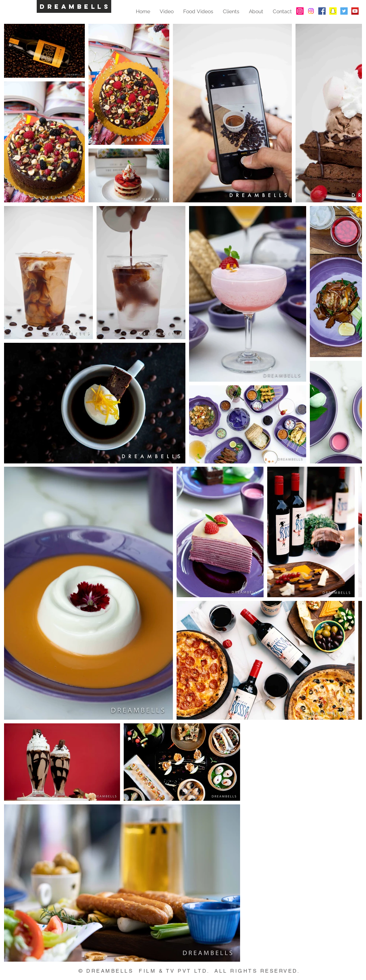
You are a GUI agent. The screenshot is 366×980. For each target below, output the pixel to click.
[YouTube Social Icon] (355, 11)
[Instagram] (311, 11)
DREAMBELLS (75, 7)
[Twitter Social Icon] (344, 11)
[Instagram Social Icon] (300, 11)
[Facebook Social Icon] (322, 11)
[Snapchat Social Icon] (333, 11)
